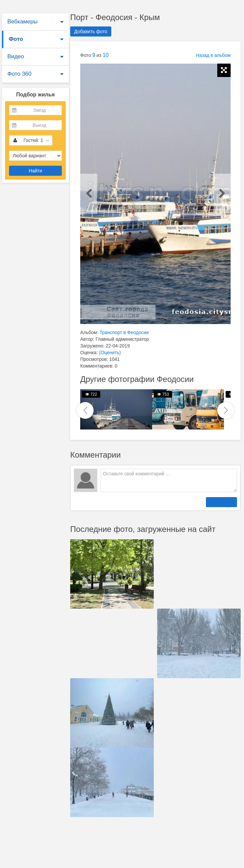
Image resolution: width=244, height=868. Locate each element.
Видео (16, 56)
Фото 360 (19, 74)
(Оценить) (110, 352)
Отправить (221, 502)
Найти (35, 171)
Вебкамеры (22, 22)
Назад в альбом (213, 55)
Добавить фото (91, 31)
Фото (16, 39)
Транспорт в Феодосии (124, 332)
